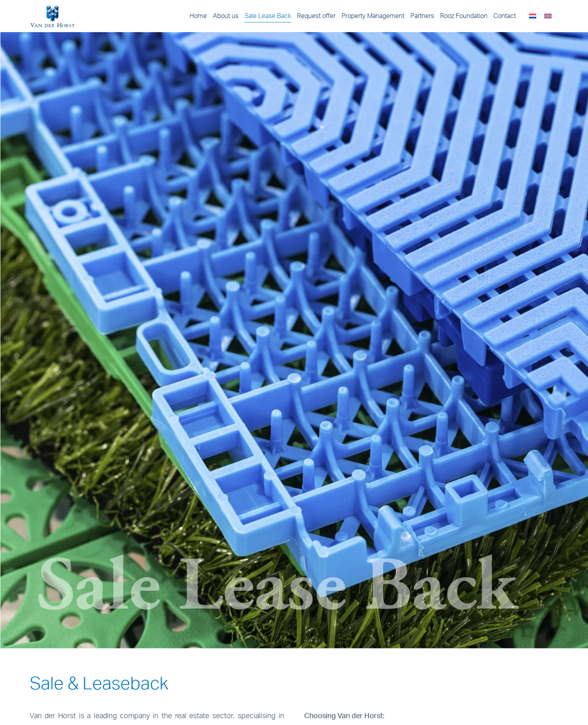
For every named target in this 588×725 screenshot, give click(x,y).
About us (226, 16)
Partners (422, 16)
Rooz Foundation (464, 16)
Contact (505, 16)
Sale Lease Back (268, 16)
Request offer (316, 16)
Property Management (373, 16)
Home (198, 16)
